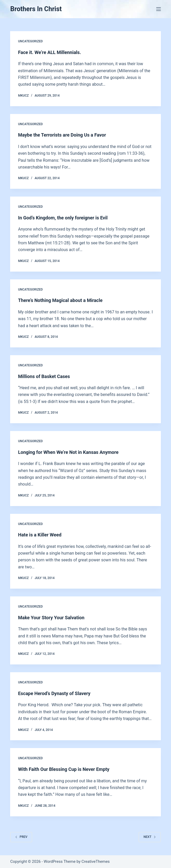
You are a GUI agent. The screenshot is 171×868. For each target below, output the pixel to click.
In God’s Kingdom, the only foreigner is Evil (63, 218)
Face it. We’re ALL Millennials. (49, 52)
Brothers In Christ (36, 9)
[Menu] (159, 9)
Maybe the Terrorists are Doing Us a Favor (62, 135)
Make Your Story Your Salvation (51, 618)
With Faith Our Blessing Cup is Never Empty (64, 769)
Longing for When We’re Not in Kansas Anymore (68, 452)
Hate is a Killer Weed (40, 535)
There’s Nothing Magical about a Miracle (60, 300)
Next (150, 837)
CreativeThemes (96, 862)
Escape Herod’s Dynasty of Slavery (54, 693)
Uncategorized (30, 41)
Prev (21, 837)
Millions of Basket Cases (44, 376)
